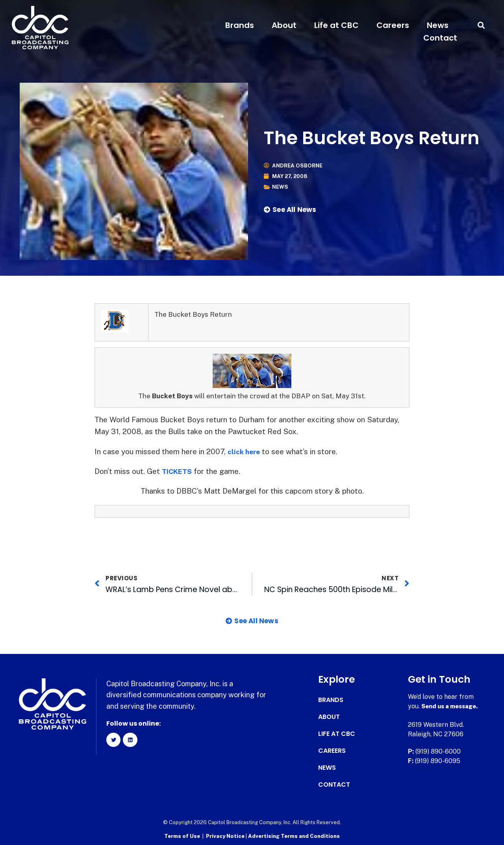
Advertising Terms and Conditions (294, 835)
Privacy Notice (226, 835)
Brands (240, 25)
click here (246, 451)
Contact (440, 38)
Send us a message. (452, 706)
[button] (481, 25)
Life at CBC (336, 25)
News (438, 25)
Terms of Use (182, 835)
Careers (393, 25)
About (284, 25)
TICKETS (179, 471)
